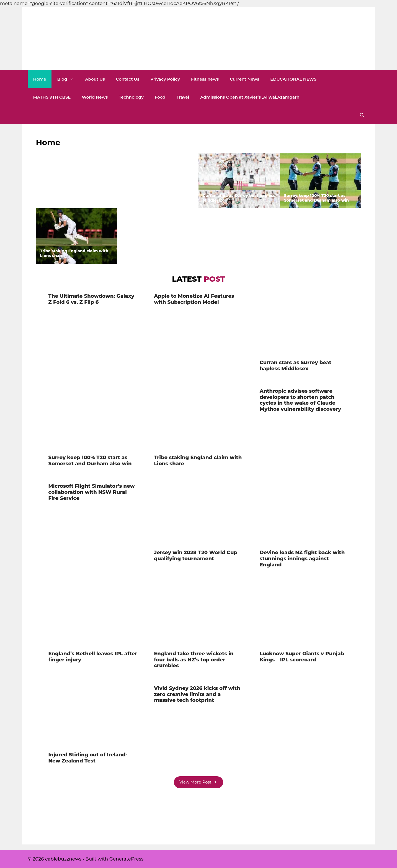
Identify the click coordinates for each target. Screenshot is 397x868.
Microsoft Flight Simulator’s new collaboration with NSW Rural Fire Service (92, 492)
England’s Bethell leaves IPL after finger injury (93, 657)
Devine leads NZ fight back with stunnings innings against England (302, 558)
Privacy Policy (165, 79)
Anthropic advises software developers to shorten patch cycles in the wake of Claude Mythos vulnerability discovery (157, 248)
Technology (131, 97)
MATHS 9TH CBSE (52, 97)
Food (160, 97)
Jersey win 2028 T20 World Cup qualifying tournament (196, 556)
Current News (244, 79)
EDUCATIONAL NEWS (293, 79)
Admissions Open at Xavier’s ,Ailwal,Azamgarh (250, 97)
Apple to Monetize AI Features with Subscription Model (158, 198)
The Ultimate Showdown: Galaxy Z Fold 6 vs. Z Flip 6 (75, 198)
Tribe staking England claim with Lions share (74, 253)
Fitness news (205, 79)
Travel (183, 97)
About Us (95, 79)
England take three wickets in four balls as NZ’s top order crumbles (194, 660)
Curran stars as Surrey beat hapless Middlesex (239, 198)
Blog (68, 79)
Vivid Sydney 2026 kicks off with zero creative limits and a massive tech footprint (197, 694)
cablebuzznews (61, 55)
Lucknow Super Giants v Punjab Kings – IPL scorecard (302, 657)
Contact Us (128, 79)
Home (40, 79)
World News (95, 97)
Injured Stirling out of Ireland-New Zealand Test (88, 758)
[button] (362, 115)
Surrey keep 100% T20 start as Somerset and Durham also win (316, 198)
